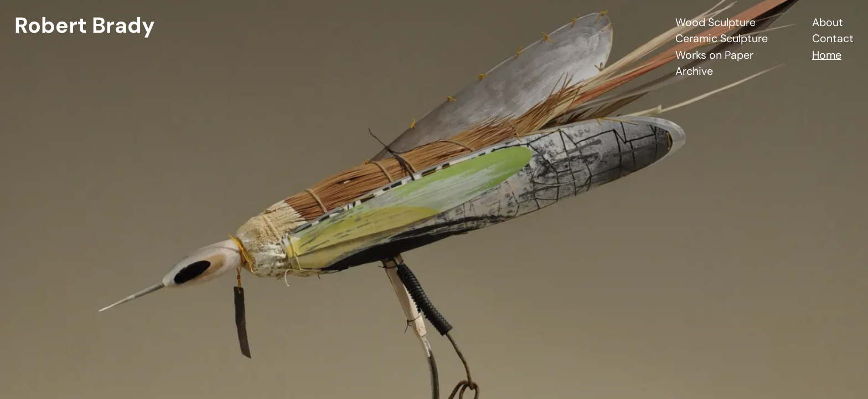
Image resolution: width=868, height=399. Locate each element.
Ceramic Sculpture (722, 39)
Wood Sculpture (715, 22)
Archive (694, 71)
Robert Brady (85, 25)
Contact (833, 39)
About (828, 22)
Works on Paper (714, 55)
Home (827, 55)
